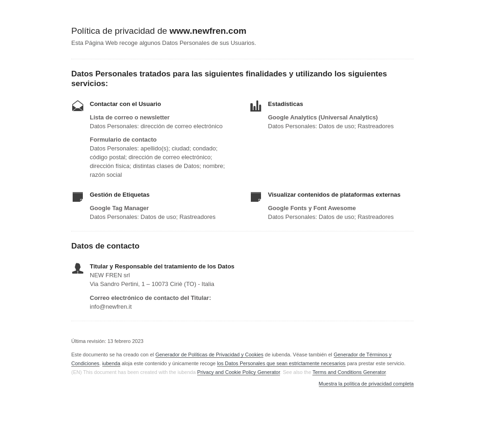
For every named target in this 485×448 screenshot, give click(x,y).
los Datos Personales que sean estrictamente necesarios (281, 363)
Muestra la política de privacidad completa (366, 384)
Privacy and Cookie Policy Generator (239, 372)
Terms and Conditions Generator (349, 372)
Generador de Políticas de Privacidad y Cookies (210, 355)
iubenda (111, 363)
